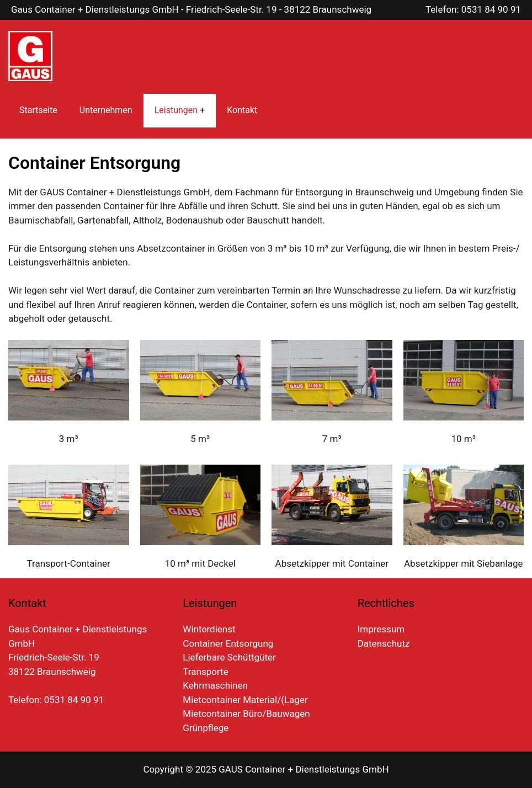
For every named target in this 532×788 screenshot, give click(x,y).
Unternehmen (106, 110)
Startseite (38, 110)
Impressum (381, 629)
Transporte (205, 672)
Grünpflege (206, 728)
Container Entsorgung (228, 643)
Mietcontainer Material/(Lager (245, 700)
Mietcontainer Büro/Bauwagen (246, 714)
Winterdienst (209, 629)
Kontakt (242, 110)
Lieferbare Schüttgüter (229, 657)
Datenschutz (384, 643)
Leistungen (176, 110)
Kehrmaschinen (215, 685)
